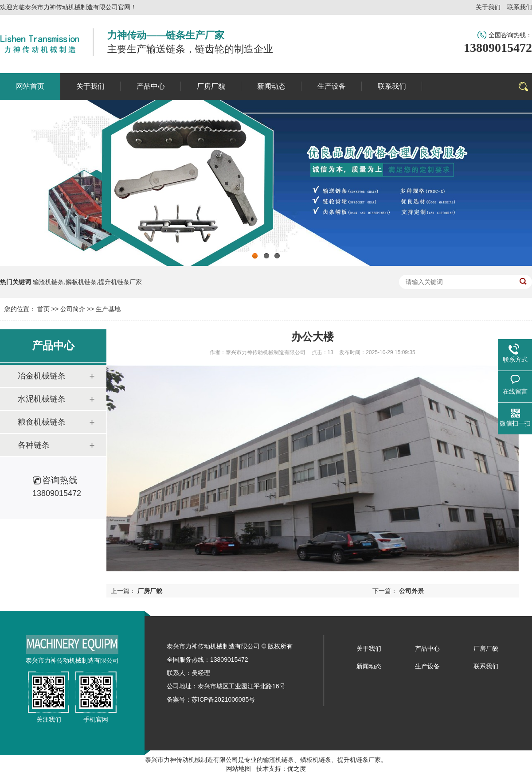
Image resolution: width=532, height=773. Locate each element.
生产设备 (427, 666)
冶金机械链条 (42, 376)
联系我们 (520, 7)
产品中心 (427, 648)
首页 (43, 309)
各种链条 (34, 445)
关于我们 (488, 7)
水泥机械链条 (42, 399)
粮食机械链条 (42, 422)
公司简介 (73, 309)
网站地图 (239, 769)
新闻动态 (369, 666)
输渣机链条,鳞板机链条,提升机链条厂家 (87, 282)
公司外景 (411, 591)
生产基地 (108, 309)
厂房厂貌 (150, 591)
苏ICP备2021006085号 (223, 699)
